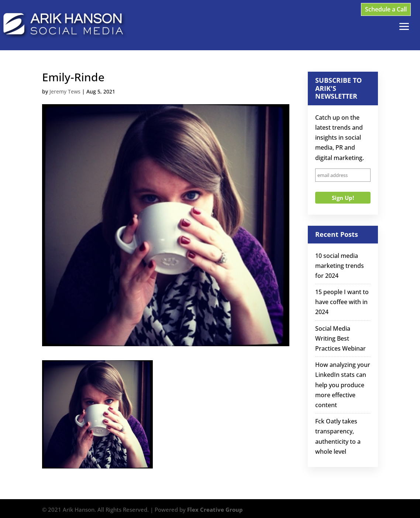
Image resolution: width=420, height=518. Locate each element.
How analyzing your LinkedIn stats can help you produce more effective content (343, 385)
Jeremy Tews (65, 91)
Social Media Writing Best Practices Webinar (340, 338)
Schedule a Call (386, 9)
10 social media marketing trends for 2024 (340, 266)
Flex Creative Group (215, 510)
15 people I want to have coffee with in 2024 (342, 302)
